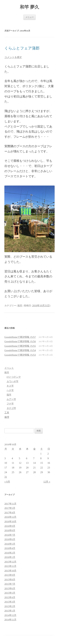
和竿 (20, 305)
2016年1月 (10, 557)
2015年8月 (10, 579)
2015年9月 (10, 575)
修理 (7, 417)
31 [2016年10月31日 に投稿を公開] (6, 477)
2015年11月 (10, 566)
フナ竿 (10, 404)
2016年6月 (10, 539)
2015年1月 (10, 611)
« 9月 (7, 482)
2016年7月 (10, 535)
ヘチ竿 (10, 390)
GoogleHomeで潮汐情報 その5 (20, 346)
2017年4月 (10, 512)
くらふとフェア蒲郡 (22, 48)
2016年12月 (10, 517)
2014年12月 (10, 615)
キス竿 (10, 386)
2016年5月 (10, 544)
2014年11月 (10, 620)
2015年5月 (10, 593)
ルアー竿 (11, 399)
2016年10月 (10, 521)
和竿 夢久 (29, 7)
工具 (7, 413)
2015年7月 (10, 584)
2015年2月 (10, 606)
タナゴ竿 (11, 408)
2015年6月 (10, 588)
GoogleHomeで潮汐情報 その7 (20, 337)
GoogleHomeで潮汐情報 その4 (20, 350)
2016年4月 (10, 548)
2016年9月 (10, 526)
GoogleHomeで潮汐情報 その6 (20, 341)
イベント (9, 368)
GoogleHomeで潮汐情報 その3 (20, 355)
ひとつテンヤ (14, 377)
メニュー (30, 17)
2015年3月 (10, 602)
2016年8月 (10, 530)
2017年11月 (10, 504)
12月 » (47, 482)
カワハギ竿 (13, 381)
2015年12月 (10, 562)
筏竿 (9, 395)
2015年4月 (10, 597)
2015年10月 (10, 571)
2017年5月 (10, 508)
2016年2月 (10, 553)
